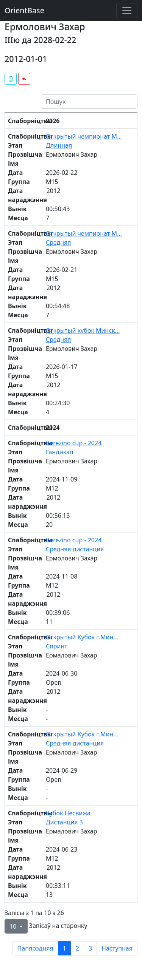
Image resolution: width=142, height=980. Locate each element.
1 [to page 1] (65, 948)
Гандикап (60, 452)
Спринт (57, 646)
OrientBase (24, 10)
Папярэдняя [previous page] (35, 948)
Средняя (59, 242)
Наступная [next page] (117, 948)
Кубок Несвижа (68, 813)
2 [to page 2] (77, 948)
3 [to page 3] (90, 948)
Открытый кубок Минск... (83, 330)
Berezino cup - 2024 (74, 443)
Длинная (59, 145)
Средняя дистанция (75, 549)
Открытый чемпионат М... (84, 136)
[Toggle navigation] (127, 11)
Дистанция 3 (64, 822)
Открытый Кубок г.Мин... (82, 637)
